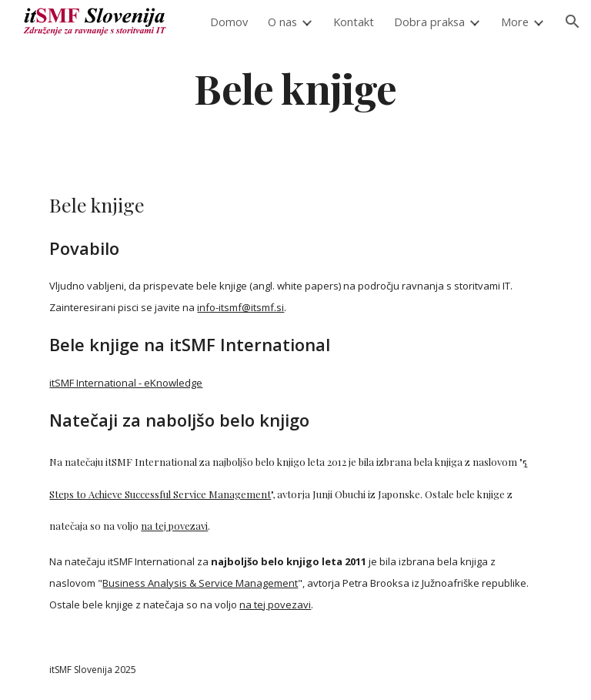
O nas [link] (282, 22)
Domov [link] (229, 22)
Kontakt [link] (354, 22)
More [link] (515, 22)
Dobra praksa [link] (429, 22)
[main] (295, 87)
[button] (573, 22)
